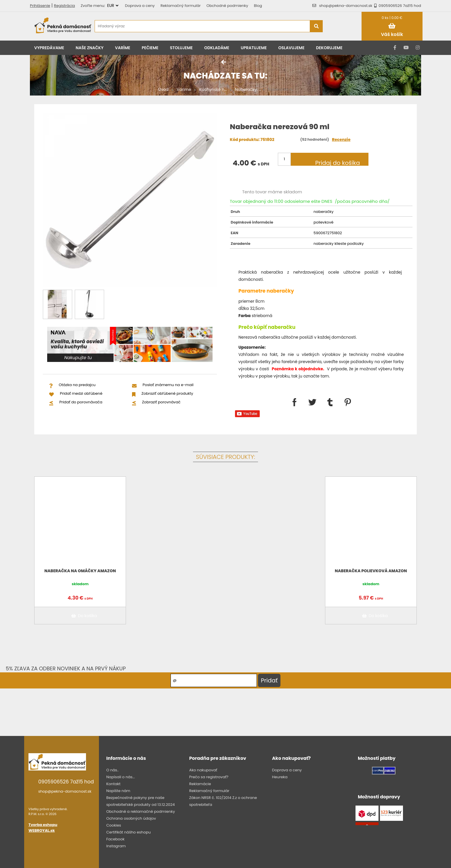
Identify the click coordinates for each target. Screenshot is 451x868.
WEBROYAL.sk (42, 830)
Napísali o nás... (120, 777)
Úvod (163, 89)
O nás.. (112, 770)
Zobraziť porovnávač (161, 402)
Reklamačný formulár (181, 6)
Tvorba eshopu (43, 825)
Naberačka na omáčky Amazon (80, 571)
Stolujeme (181, 48)
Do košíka (83, 616)
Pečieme (150, 48)
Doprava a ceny (140, 6)
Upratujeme (254, 48)
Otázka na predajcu (77, 385)
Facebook (115, 839)
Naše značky (90, 48)
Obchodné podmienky (227, 6)
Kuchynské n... (213, 89)
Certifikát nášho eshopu (128, 832)
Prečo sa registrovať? (209, 777)
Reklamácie (200, 784)
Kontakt (113, 784)
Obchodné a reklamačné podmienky (141, 811)
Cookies (113, 825)
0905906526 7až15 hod (397, 6)
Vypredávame (49, 48)
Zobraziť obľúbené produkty (167, 393)
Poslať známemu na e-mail (168, 385)
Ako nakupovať (203, 770)
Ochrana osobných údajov (131, 818)
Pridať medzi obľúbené (81, 393)
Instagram (116, 846)
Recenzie (341, 140)
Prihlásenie (40, 6)
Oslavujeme (291, 48)
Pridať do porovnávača (81, 402)
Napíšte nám (118, 791)
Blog (258, 6)
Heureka (280, 777)
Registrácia (65, 6)
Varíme (123, 48)
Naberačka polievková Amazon (371, 571)
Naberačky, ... (248, 89)
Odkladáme (217, 48)
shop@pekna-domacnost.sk (346, 6)
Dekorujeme (329, 48)
